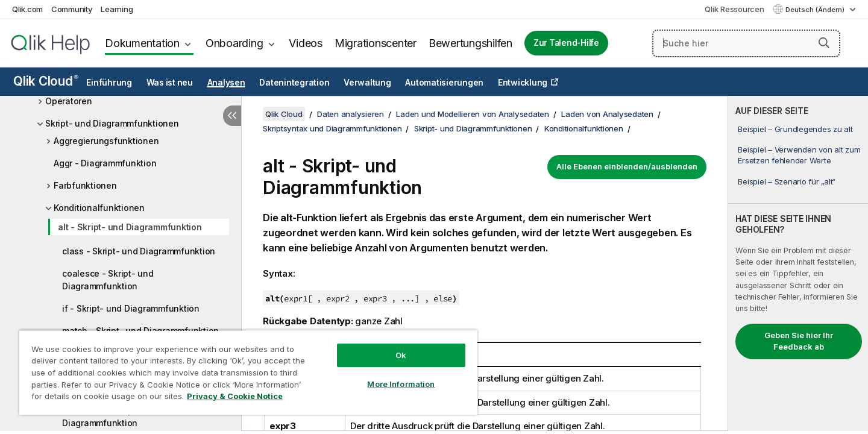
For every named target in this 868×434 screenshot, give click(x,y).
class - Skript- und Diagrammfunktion (139, 251)
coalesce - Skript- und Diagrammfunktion (108, 280)
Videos (306, 43)
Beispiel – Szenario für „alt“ (787, 181)
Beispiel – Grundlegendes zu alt (795, 129)
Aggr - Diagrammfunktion (105, 163)
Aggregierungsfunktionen (106, 141)
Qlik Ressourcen (734, 9)
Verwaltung (367, 83)
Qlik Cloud (46, 81)
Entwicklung (523, 83)
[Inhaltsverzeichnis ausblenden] (232, 116)
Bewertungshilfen (470, 43)
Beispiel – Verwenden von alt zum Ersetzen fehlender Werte (799, 155)
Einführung (109, 83)
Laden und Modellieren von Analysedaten (473, 114)
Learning (117, 9)
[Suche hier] (746, 43)
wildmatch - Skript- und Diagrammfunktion (110, 417)
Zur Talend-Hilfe (566, 43)
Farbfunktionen (85, 185)
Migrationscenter (376, 43)
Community (72, 9)
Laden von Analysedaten (607, 114)
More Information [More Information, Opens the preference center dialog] (401, 384)
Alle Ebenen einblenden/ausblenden (627, 166)
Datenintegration (294, 83)
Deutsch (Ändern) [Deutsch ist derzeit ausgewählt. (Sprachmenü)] (816, 10)
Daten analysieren (351, 114)
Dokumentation (142, 43)
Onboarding (234, 43)
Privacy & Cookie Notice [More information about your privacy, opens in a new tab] (235, 396)
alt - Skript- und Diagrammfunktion (130, 227)
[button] (824, 43)
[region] (248, 372)
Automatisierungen (444, 83)
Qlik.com (27, 9)
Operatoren (69, 101)
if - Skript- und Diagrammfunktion (131, 308)
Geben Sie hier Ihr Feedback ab (799, 341)
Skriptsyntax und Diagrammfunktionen (332, 128)
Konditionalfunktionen (99, 208)
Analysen (226, 83)
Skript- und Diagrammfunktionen (112, 123)
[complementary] (798, 263)
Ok (401, 355)
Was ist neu (170, 83)
